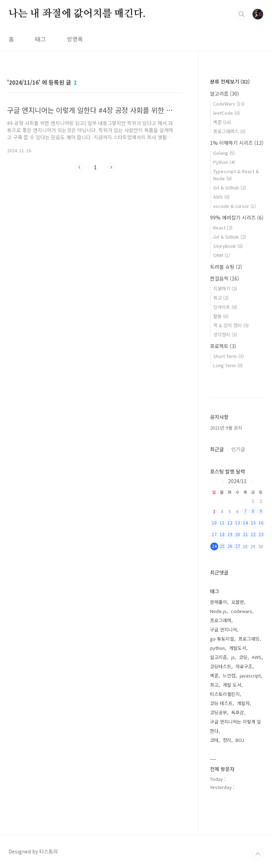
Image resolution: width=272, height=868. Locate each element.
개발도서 (238, 648)
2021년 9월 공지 (226, 428)
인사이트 (225, 307)
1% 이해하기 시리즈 (237, 143)
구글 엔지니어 (223, 629)
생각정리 (225, 334)
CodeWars (229, 104)
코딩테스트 (221, 666)
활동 (221, 316)
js (233, 657)
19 (230, 534)
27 (238, 546)
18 (222, 534)
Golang (224, 153)
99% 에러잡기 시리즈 (237, 217)
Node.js (218, 611)
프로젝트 (223, 346)
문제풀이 (219, 602)
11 (222, 523)
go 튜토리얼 (222, 639)
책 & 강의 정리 (231, 325)
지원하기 (225, 288)
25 (222, 546)
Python (224, 162)
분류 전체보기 (230, 81)
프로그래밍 (249, 639)
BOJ (240, 740)
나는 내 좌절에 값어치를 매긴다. (77, 14)
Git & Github (229, 188)
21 (245, 534)
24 (214, 546)
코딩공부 (219, 712)
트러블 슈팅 (226, 267)
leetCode (226, 113)
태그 (40, 39)
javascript (250, 676)
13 (238, 523)
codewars (242, 611)
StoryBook (228, 246)
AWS (221, 197)
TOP (258, 854)
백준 (222, 122)
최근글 (217, 449)
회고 (221, 298)
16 (261, 523)
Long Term (228, 365)
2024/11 (237, 481)
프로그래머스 (229, 131)
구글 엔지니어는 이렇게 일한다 (236, 726)
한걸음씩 (225, 278)
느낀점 (229, 676)
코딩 (243, 657)
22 (253, 534)
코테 (214, 740)
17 (214, 534)
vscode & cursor (234, 206)
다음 (111, 167)
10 (214, 523)
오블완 (238, 602)
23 (261, 534)
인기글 (238, 449)
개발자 (243, 703)
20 (238, 534)
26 (230, 546)
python (217, 648)
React (223, 228)
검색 (242, 14)
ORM (222, 255)
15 (253, 523)
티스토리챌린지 (225, 694)
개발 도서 (232, 685)
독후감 (238, 712)
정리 (227, 740)
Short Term (228, 356)
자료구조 (244, 666)
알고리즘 (225, 93)
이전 (80, 167)
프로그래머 (221, 620)
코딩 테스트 (221, 703)
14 (245, 523)
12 (230, 523)
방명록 (75, 39)
